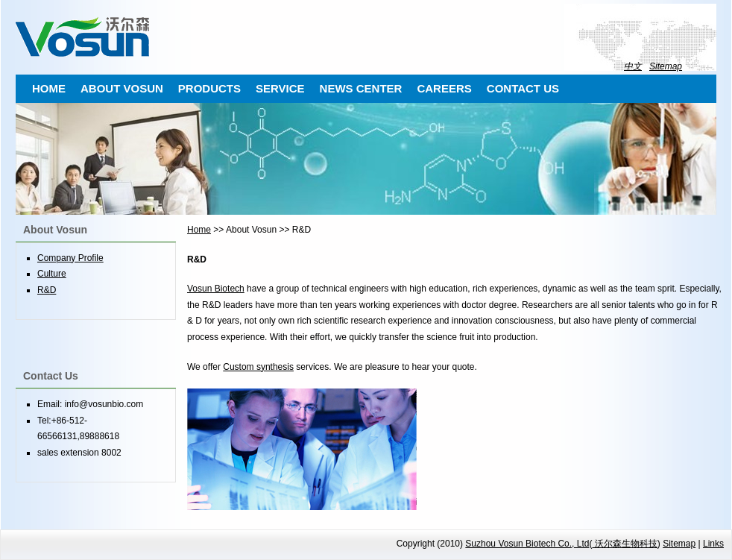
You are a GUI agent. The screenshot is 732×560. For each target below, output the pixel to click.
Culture (52, 274)
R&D (47, 290)
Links (713, 544)
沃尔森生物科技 (624, 544)
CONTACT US (523, 88)
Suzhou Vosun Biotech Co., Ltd (527, 544)
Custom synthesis (258, 367)
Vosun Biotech (216, 289)
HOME (49, 88)
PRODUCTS (209, 88)
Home (199, 230)
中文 (633, 66)
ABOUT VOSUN (122, 88)
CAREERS (444, 88)
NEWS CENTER (361, 88)
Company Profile (70, 258)
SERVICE (280, 88)
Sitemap (666, 66)
